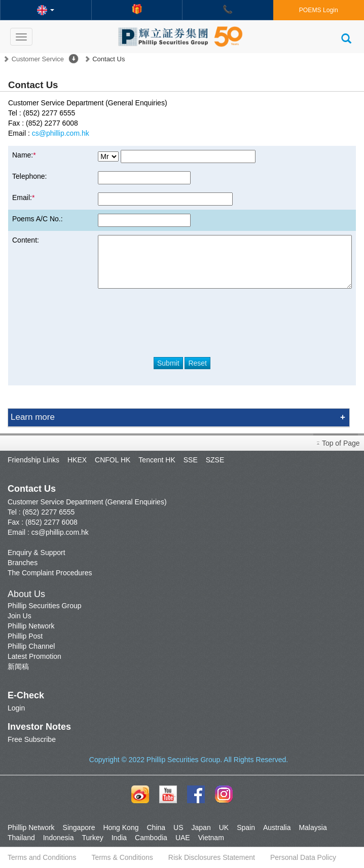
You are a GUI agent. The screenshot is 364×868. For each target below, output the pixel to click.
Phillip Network (31, 626)
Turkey (92, 838)
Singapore (79, 827)
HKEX (77, 460)
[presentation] (182, 319)
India (119, 838)
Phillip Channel (31, 646)
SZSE (215, 460)
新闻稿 (18, 666)
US (178, 827)
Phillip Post (25, 636)
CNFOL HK (113, 460)
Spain (246, 827)
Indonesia (59, 838)
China (156, 827)
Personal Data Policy (303, 857)
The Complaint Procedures (50, 573)
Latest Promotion (34, 656)
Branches (23, 563)
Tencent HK (157, 460)
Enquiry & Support (37, 553)
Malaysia (313, 827)
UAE (183, 838)
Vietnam (211, 838)
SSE (191, 460)
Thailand (21, 838)
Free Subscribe (32, 739)
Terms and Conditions (42, 857)
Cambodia (151, 838)
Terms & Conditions (122, 857)
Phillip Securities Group (45, 606)
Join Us (20, 616)
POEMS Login (319, 10)
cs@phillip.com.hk (61, 133)
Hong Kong (121, 827)
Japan (201, 827)
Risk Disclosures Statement (212, 857)
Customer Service (38, 59)
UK (224, 827)
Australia (277, 827)
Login (16, 708)
